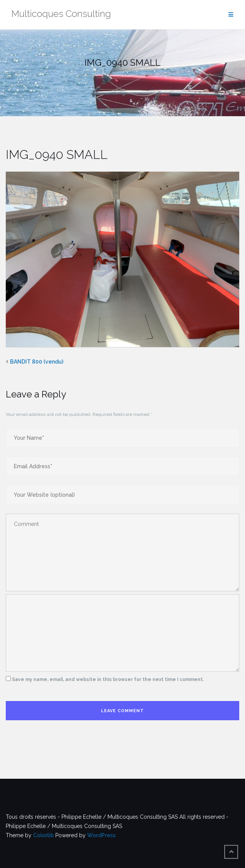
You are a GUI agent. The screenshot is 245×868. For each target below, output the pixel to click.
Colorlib (43, 835)
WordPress (101, 835)
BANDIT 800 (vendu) (37, 362)
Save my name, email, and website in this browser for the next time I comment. (108, 679)
